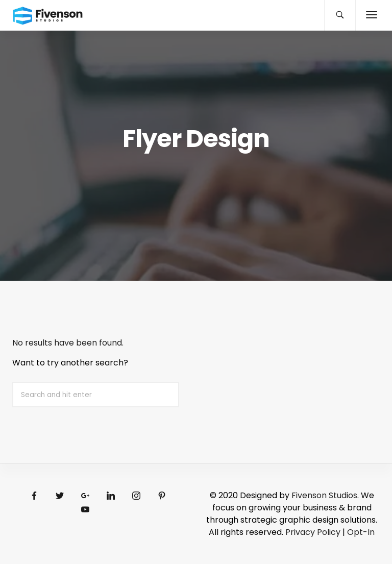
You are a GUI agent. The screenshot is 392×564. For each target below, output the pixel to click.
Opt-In (361, 532)
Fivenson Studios (324, 495)
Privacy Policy (313, 532)
